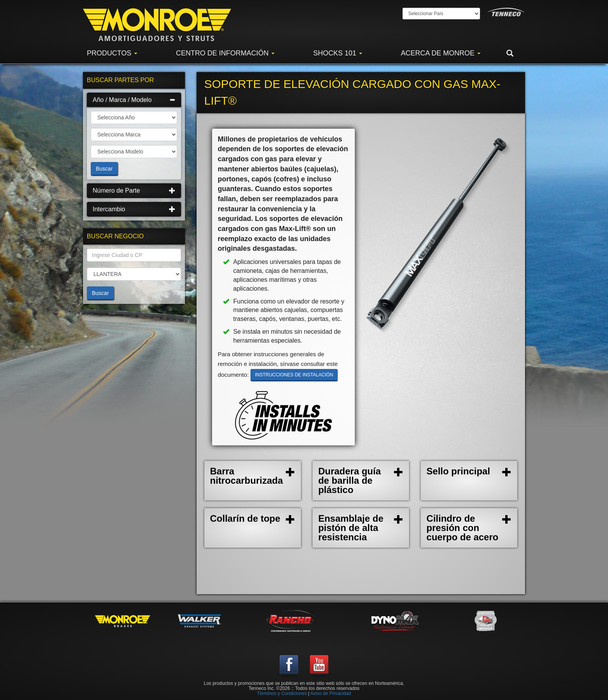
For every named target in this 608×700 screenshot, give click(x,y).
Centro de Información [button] (225, 53)
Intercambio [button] (134, 209)
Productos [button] (112, 53)
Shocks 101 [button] (338, 53)
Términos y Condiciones (282, 693)
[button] (516, 53)
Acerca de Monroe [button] (441, 53)
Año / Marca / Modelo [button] (134, 100)
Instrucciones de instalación (294, 375)
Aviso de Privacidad (331, 693)
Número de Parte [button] (134, 191)
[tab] (134, 100)
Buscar (104, 169)
